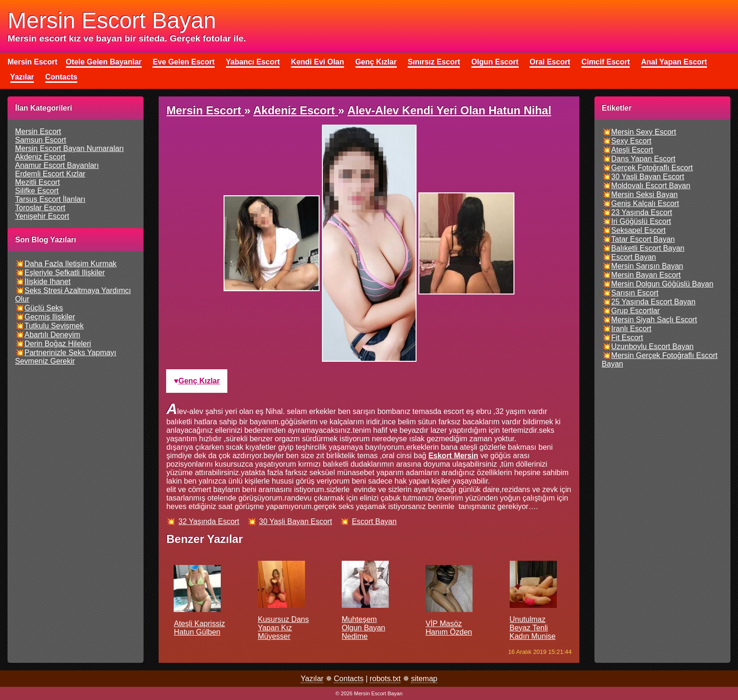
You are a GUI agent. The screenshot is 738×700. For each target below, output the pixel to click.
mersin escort (38, 131)
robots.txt (385, 679)
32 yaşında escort (209, 521)
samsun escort (40, 140)
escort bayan (374, 521)
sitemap (424, 679)
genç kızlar (199, 381)
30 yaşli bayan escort (295, 521)
